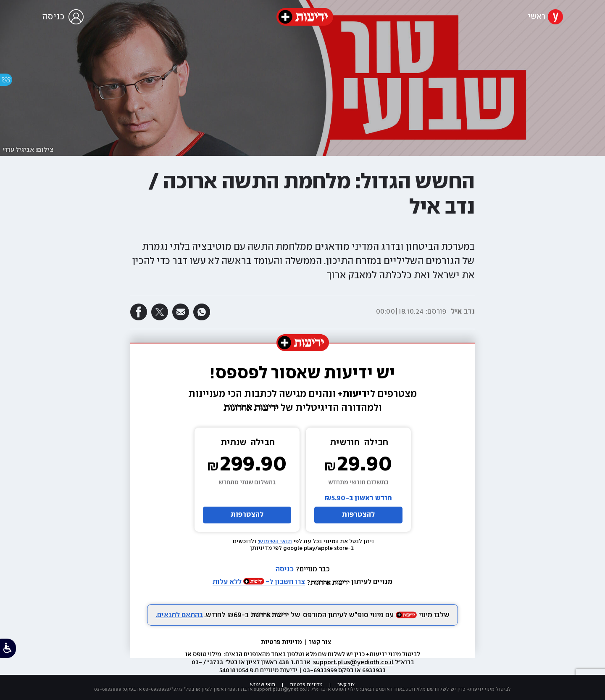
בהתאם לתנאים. (179, 615)
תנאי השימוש (275, 542)
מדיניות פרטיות (282, 642)
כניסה (285, 569)
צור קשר (320, 642)
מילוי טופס (207, 655)
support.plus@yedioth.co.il (353, 663)
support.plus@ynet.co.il (281, 689)
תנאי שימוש (263, 685)
